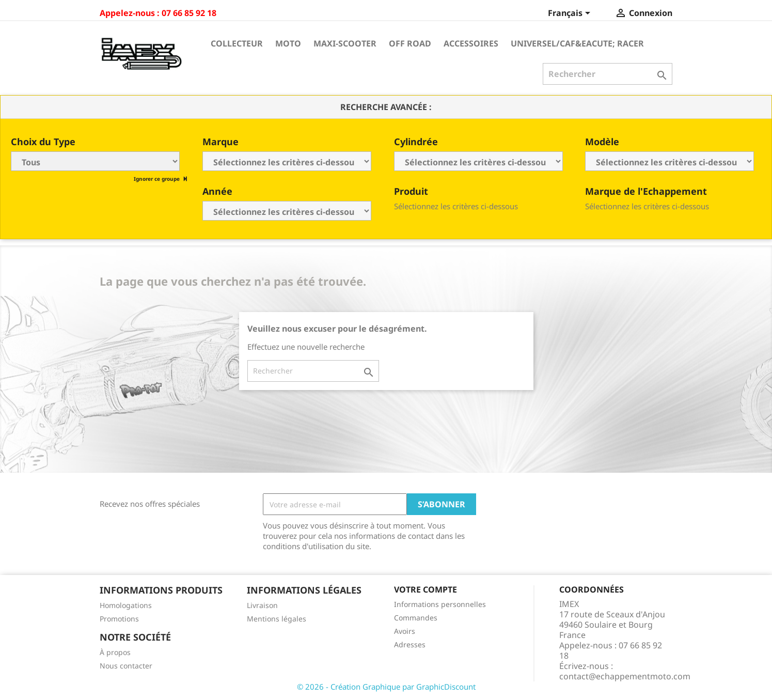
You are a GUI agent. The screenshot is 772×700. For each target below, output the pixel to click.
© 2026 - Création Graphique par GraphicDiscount (386, 687)
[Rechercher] (608, 74)
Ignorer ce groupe (157, 179)
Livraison (262, 605)
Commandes (416, 618)
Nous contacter (126, 666)
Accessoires (471, 43)
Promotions (119, 619)
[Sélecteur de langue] (571, 14)
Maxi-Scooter (345, 43)
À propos (115, 652)
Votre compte (426, 589)
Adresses (410, 644)
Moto (288, 43)
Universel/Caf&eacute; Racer (577, 43)
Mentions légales (277, 619)
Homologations (126, 605)
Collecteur (237, 43)
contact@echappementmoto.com (625, 676)
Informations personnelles (440, 604)
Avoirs (405, 631)
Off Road (410, 43)
